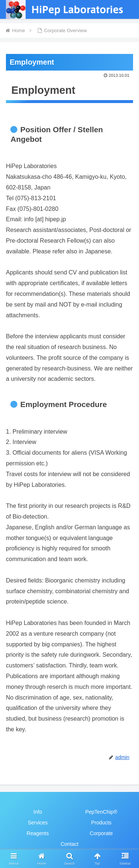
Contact (69, 844)
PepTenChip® (101, 812)
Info (38, 812)
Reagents (38, 833)
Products (101, 823)
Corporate (101, 833)
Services (38, 823)
